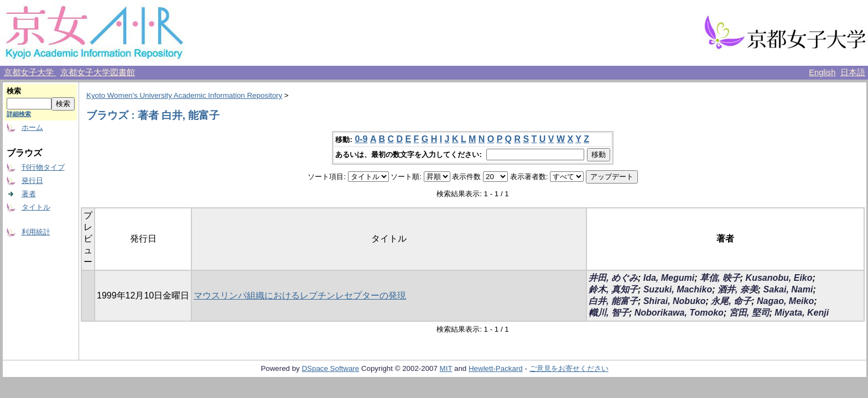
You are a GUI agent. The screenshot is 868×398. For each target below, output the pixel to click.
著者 (29, 194)
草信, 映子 (720, 278)
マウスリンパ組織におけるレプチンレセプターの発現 (300, 295)
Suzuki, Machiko (678, 289)
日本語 (853, 72)
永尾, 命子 (731, 301)
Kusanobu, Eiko (779, 278)
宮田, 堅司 (749, 313)
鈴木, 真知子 (613, 289)
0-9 (361, 139)
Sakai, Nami (788, 289)
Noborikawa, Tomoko (679, 313)
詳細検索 (19, 114)
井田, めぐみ (613, 278)
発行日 (32, 180)
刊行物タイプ (43, 167)
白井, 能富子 (613, 301)
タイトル (36, 207)
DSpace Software (330, 368)
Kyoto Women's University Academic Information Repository (184, 95)
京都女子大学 (30, 72)
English (822, 72)
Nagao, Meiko (785, 301)
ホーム (32, 127)
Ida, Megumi (669, 278)
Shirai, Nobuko (675, 301)
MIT (446, 368)
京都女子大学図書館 (98, 72)
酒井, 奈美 (738, 289)
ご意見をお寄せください (569, 368)
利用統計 (36, 232)
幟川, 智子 (609, 313)
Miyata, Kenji (802, 313)
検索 (14, 91)
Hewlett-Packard (496, 368)
